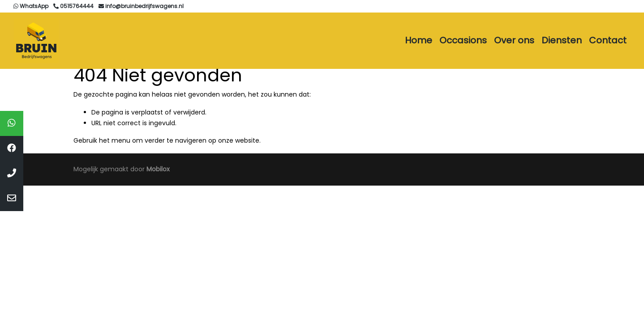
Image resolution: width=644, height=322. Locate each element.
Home (419, 40)
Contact (608, 40)
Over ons (514, 40)
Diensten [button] (562, 40)
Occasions (463, 40)
